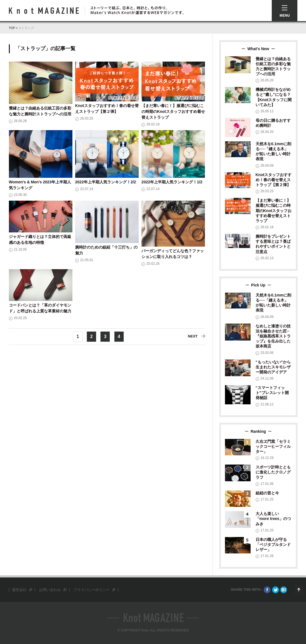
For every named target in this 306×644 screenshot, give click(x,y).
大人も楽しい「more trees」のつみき (273, 519)
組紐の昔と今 (267, 493)
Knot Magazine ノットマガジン (44, 11)
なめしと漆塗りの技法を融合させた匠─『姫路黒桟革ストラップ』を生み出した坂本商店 (273, 336)
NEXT (193, 336)
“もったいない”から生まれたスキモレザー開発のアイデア (273, 367)
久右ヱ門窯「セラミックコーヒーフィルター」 (273, 446)
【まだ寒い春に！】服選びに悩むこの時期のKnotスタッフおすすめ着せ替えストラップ (173, 111)
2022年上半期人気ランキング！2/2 (106, 182)
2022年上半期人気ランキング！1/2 (172, 182)
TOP (12, 28)
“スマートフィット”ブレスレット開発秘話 (272, 393)
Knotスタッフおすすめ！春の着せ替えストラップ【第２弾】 (274, 180)
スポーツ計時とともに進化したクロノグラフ (273, 472)
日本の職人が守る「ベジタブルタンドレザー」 (273, 545)
